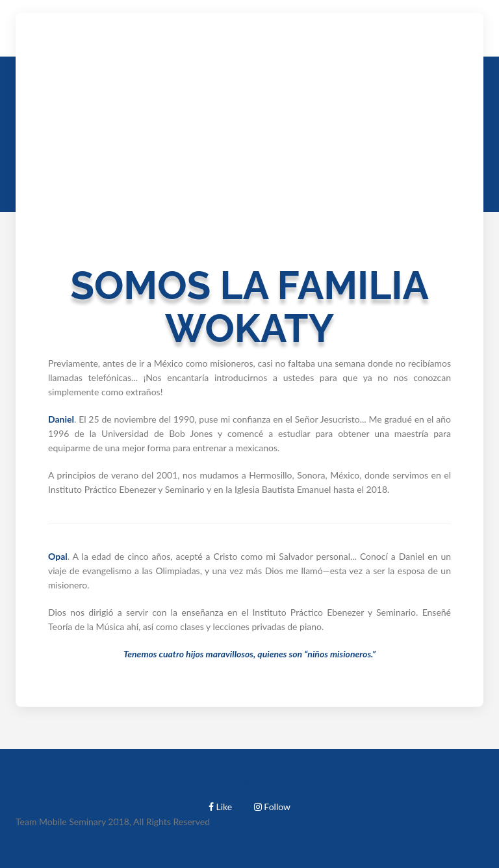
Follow (272, 807)
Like (220, 807)
